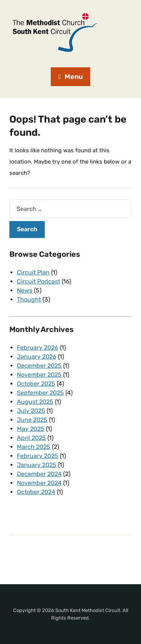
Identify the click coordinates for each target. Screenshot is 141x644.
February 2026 (38, 348)
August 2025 (35, 402)
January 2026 (37, 357)
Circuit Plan (33, 272)
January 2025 (37, 465)
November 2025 (39, 375)
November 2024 (39, 483)
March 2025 (34, 447)
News (25, 290)
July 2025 (31, 411)
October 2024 (36, 492)
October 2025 (36, 384)
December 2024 (39, 474)
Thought (29, 299)
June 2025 (32, 420)
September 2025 (40, 393)
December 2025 (39, 366)
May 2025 (31, 429)
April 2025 (31, 438)
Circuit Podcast (39, 281)
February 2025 (38, 456)
